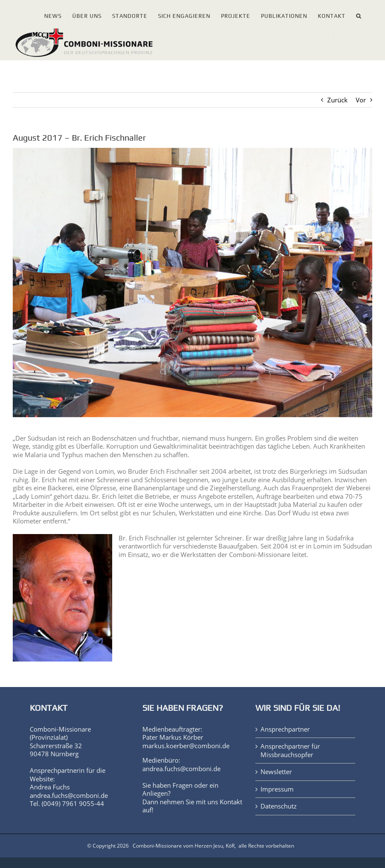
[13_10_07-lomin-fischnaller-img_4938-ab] (192, 283)
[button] (359, 14)
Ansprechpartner (285, 729)
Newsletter (276, 772)
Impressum (277, 789)
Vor (361, 100)
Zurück (337, 100)
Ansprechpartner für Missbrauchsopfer (290, 751)
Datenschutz (279, 806)
